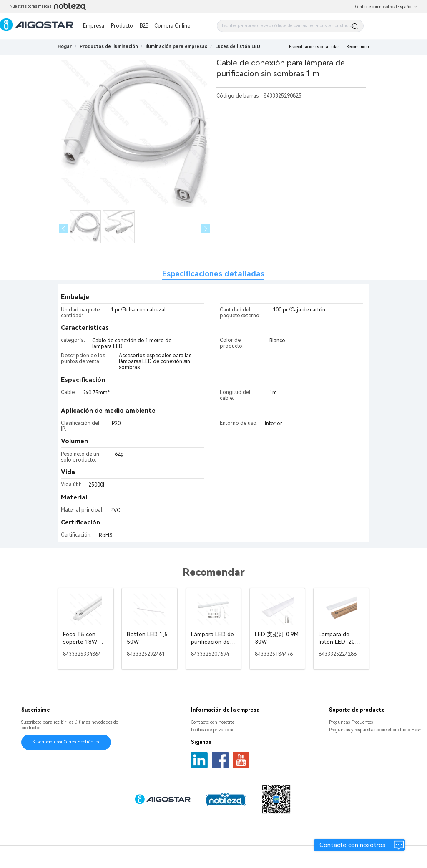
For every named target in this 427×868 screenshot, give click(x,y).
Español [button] (408, 7)
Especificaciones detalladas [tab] (213, 274)
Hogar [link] (65, 46)
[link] (109, 46)
